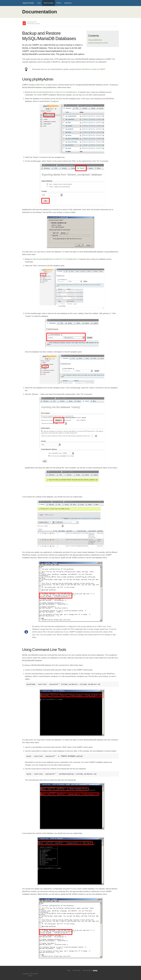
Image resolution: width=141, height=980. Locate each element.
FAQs (39, 3)
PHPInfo (59, 3)
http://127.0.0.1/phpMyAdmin (67, 92)
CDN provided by (90, 970)
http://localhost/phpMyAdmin (43, 92)
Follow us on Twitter (28, 971)
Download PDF (33, 23)
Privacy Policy (76, 970)
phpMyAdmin (68, 3)
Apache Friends (28, 3)
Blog (69, 970)
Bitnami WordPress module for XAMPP (91, 69)
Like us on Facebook (32, 971)
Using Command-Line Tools (98, 43)
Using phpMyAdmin (95, 40)
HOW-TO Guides (48, 3)
